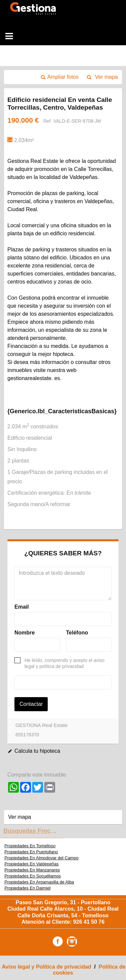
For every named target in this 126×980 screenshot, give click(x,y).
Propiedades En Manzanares (32, 870)
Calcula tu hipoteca (37, 751)
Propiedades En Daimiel (27, 888)
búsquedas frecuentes (33, 831)
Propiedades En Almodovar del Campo (41, 858)
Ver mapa (107, 77)
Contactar (31, 704)
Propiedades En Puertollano (31, 852)
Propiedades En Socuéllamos (33, 876)
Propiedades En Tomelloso (30, 846)
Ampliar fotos (63, 77)
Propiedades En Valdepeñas (31, 864)
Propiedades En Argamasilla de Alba (39, 882)
